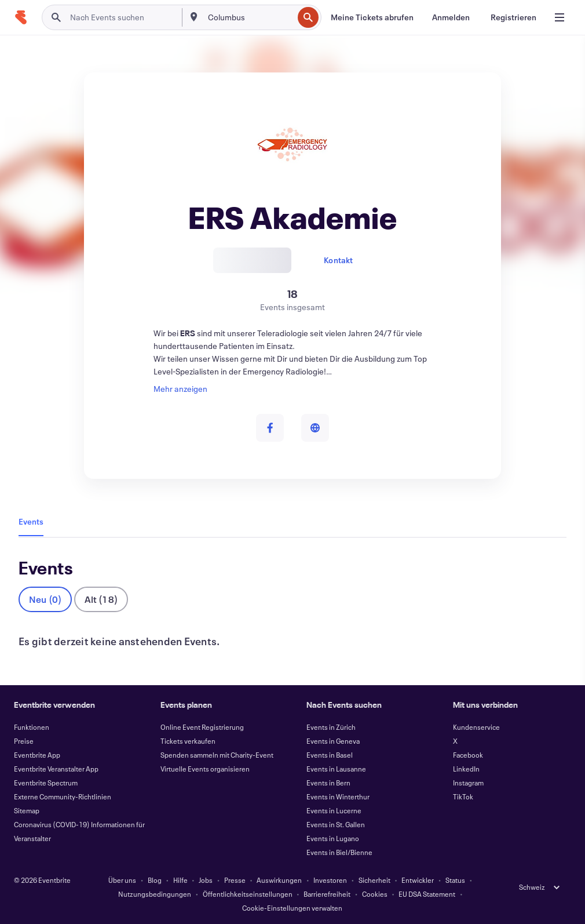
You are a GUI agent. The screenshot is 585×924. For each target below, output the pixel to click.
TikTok (463, 796)
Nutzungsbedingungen (155, 894)
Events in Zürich (331, 727)
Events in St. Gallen (336, 824)
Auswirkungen (279, 880)
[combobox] (250, 17)
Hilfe (180, 880)
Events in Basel (330, 755)
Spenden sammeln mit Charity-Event (217, 755)
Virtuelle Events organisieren (205, 769)
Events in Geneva (333, 741)
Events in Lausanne (336, 769)
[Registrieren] (513, 17)
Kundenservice (476, 727)
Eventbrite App (37, 755)
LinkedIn (466, 769)
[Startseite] (21, 17)
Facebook (468, 755)
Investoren (330, 880)
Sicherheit (374, 880)
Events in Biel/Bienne (339, 852)
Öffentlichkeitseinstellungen (248, 894)
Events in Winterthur (338, 796)
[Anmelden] (451, 17)
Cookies (375, 894)
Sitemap (27, 810)
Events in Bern (328, 783)
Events (31, 521)
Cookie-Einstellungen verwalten (292, 908)
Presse (235, 880)
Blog (155, 880)
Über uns (122, 880)
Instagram (468, 783)
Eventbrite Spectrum (46, 783)
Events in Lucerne (334, 810)
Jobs (206, 880)
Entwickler (418, 880)
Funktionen (32, 727)
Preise (24, 741)
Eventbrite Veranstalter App (56, 769)
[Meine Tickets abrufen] (372, 17)
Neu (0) (45, 599)
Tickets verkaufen (188, 741)
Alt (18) (101, 599)
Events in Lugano (333, 838)
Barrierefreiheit (327, 894)
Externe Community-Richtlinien (63, 796)
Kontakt (338, 260)
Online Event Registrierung (202, 727)
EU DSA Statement (427, 894)
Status (455, 880)
